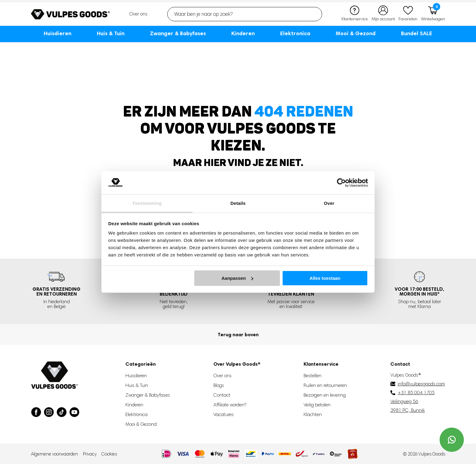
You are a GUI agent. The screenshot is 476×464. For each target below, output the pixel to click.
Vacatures (224, 414)
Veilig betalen (317, 405)
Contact (222, 395)
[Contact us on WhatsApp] (452, 440)
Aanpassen (237, 278)
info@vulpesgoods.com (421, 384)
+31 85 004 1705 (416, 393)
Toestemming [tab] (147, 203)
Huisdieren (58, 33)
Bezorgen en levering (325, 395)
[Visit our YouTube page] (74, 412)
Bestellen (313, 376)
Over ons (138, 14)
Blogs (219, 385)
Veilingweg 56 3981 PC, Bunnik (408, 406)
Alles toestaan (325, 278)
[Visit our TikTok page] (62, 412)
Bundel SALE (417, 33)
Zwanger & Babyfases (178, 33)
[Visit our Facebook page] (36, 412)
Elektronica (295, 33)
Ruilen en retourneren (325, 385)
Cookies (109, 454)
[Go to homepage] (70, 14)
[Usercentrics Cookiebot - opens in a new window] (341, 183)
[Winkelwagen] (433, 14)
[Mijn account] (383, 14)
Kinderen (243, 33)
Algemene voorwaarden (54, 454)
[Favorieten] (408, 14)
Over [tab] (329, 203)
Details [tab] (238, 203)
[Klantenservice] (355, 14)
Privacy (90, 454)
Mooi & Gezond (356, 33)
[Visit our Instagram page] (49, 412)
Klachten (313, 414)
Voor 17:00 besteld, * (419, 291)
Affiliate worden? (230, 405)
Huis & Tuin (111, 33)
